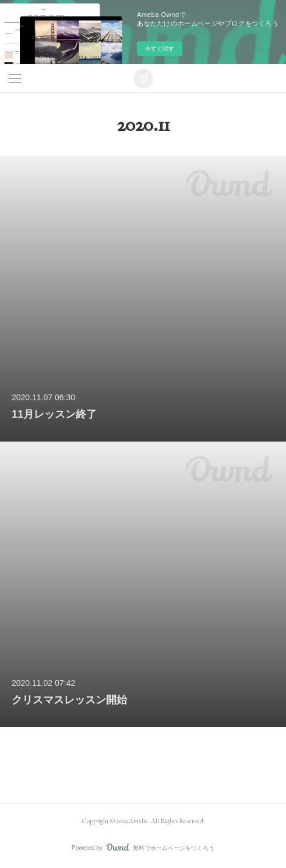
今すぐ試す (160, 49)
